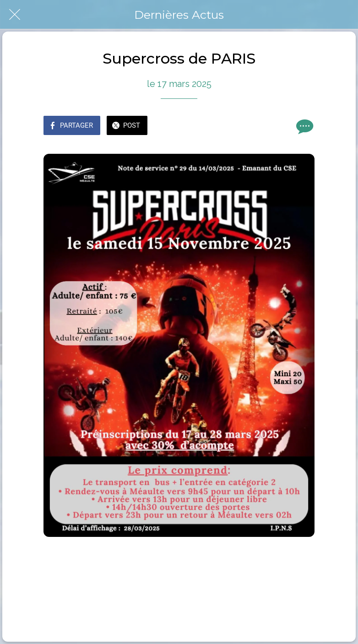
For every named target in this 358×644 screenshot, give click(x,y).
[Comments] (304, 126)
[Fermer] (15, 15)
